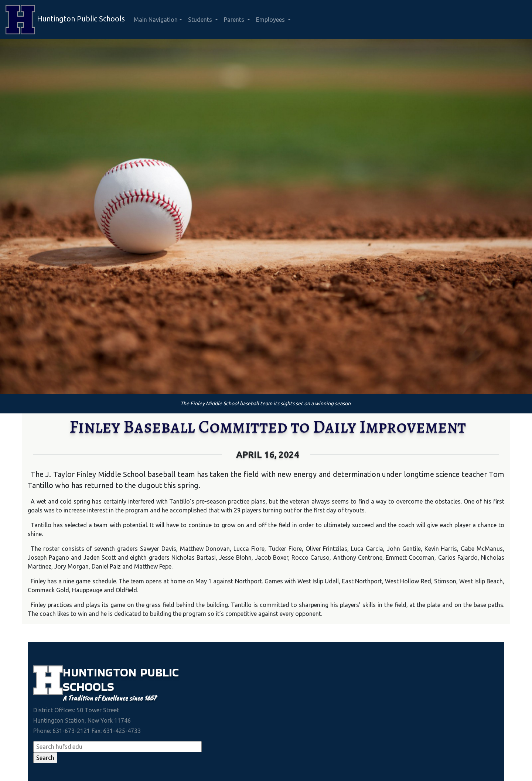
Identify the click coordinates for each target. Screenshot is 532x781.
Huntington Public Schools (65, 20)
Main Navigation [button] (156, 20)
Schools (88, 687)
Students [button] (201, 20)
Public (159, 672)
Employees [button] (271, 20)
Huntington (101, 672)
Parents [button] (235, 20)
